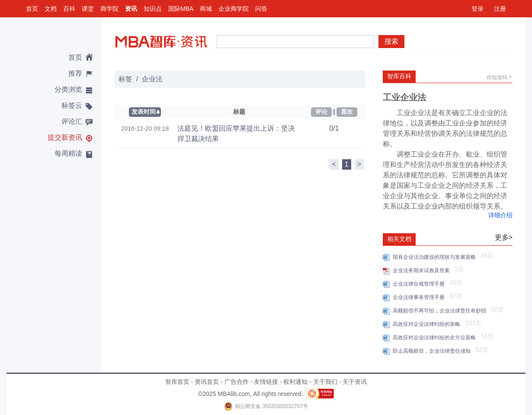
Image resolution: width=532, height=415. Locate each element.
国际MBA (181, 9)
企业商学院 (234, 9)
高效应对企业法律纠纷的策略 (428, 324)
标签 (125, 79)
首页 (32, 9)
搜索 (391, 41)
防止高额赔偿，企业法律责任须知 (433, 351)
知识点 (153, 9)
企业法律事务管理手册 (420, 297)
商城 (206, 9)
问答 (261, 9)
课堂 (88, 9)
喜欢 (347, 112)
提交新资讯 (65, 137)
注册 (500, 9)
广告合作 (237, 382)
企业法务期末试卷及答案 (423, 270)
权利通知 (295, 382)
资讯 (131, 9)
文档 (51, 9)
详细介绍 (500, 215)
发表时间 (144, 112)
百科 (69, 9)
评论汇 (72, 121)
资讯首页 (207, 382)
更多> (504, 237)
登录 (478, 9)
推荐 (75, 73)
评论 (321, 112)
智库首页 (177, 382)
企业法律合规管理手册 (420, 284)
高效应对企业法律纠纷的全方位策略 (436, 338)
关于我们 (325, 382)
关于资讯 (355, 382)
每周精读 (68, 153)
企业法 (152, 79)
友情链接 (266, 382)
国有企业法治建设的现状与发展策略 (436, 257)
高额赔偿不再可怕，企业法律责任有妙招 (441, 311)
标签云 (72, 105)
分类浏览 (68, 89)
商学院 (109, 9)
